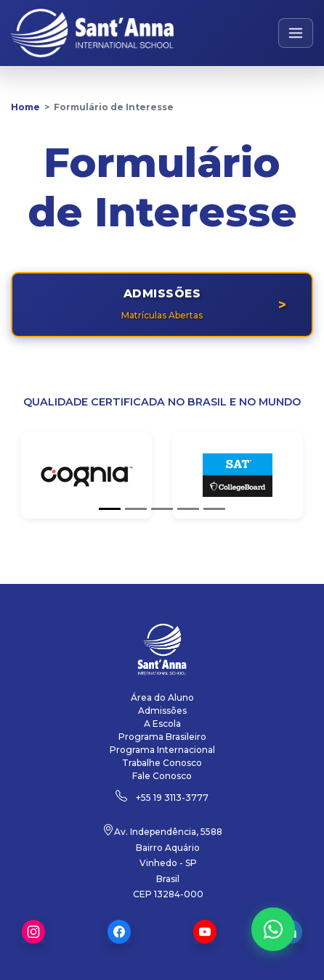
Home (25, 107)
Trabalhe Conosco (162, 763)
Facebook (119, 932)
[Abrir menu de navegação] (296, 33)
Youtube (205, 932)
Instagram (33, 932)
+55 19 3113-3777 (172, 798)
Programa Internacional (162, 750)
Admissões (162, 711)
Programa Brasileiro (162, 737)
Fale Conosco (162, 776)
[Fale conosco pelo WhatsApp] (273, 929)
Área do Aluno (162, 697)
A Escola (162, 724)
